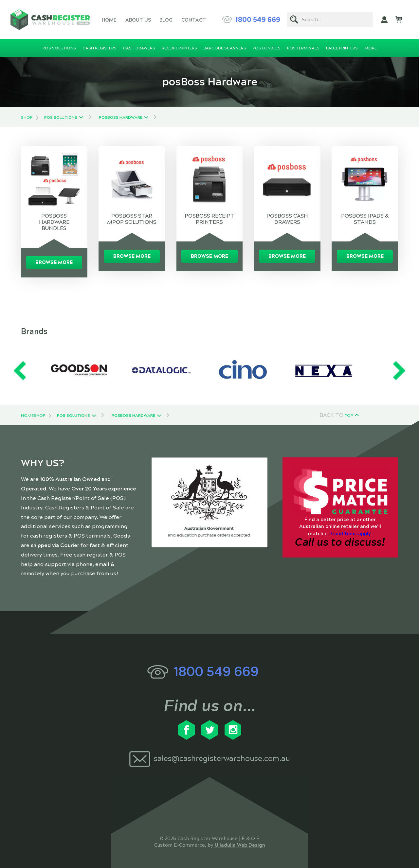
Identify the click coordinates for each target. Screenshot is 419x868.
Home (109, 20)
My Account (384, 20)
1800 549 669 (258, 20)
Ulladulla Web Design (240, 845)
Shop (27, 117)
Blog (166, 20)
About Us (138, 20)
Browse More (54, 262)
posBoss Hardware (121, 117)
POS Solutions (61, 117)
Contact (194, 20)
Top (349, 416)
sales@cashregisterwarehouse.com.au (222, 759)
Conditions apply (351, 534)
